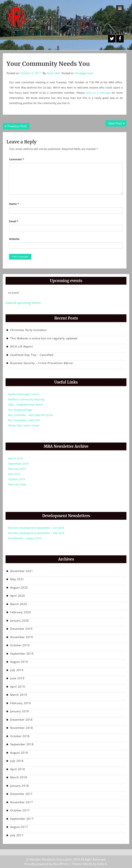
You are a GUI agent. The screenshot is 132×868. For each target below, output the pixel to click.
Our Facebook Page (20, 410)
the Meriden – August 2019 (25, 538)
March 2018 (15, 458)
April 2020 (18, 596)
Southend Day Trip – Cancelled (32, 355)
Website (14, 239)
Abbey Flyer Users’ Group (24, 425)
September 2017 (22, 819)
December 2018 (21, 720)
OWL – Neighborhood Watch (26, 405)
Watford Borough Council (24, 394)
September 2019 (22, 654)
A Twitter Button (112, 39)
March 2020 (19, 604)
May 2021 (17, 579)
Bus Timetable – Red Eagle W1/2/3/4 (30, 415)
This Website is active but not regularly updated (44, 338)
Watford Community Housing (26, 399)
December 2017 (21, 794)
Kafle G (102, 864)
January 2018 (20, 786)
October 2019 (16, 479)
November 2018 (22, 728)
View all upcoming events (23, 303)
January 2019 (20, 711)
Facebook (120, 39)
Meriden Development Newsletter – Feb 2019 (36, 533)
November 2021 (22, 571)
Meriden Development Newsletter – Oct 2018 (36, 528)
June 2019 (17, 678)
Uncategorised (83, 73)
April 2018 (18, 769)
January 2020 (20, 620)
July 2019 (17, 670)
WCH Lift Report (21, 346)
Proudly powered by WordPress (47, 864)
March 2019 (19, 695)
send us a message (98, 93)
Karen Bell (53, 73)
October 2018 (20, 736)
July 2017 (17, 835)
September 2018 (18, 464)
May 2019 (14, 474)
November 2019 (22, 637)
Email (14, 221)
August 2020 (19, 587)
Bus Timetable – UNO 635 (24, 420)
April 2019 (18, 687)
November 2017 (22, 802)
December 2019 (21, 629)
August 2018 (19, 753)
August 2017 (19, 827)
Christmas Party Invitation (29, 330)
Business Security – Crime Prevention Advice (41, 363)
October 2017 (20, 810)
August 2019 (19, 662)
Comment (17, 159)
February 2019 (17, 469)
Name (14, 204)
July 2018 (17, 761)
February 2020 (17, 484)
